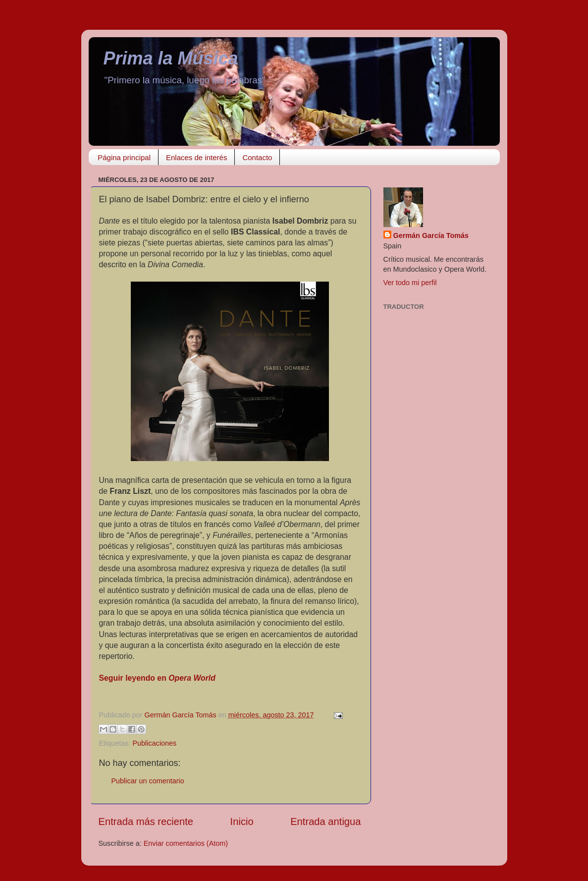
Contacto (257, 157)
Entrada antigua (325, 822)
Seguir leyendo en (157, 678)
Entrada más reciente (146, 822)
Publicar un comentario (148, 781)
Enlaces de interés (196, 157)
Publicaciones (155, 743)
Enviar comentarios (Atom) (186, 843)
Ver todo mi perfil (410, 283)
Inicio (242, 822)
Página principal (124, 157)
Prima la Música (171, 58)
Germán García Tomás (431, 235)
